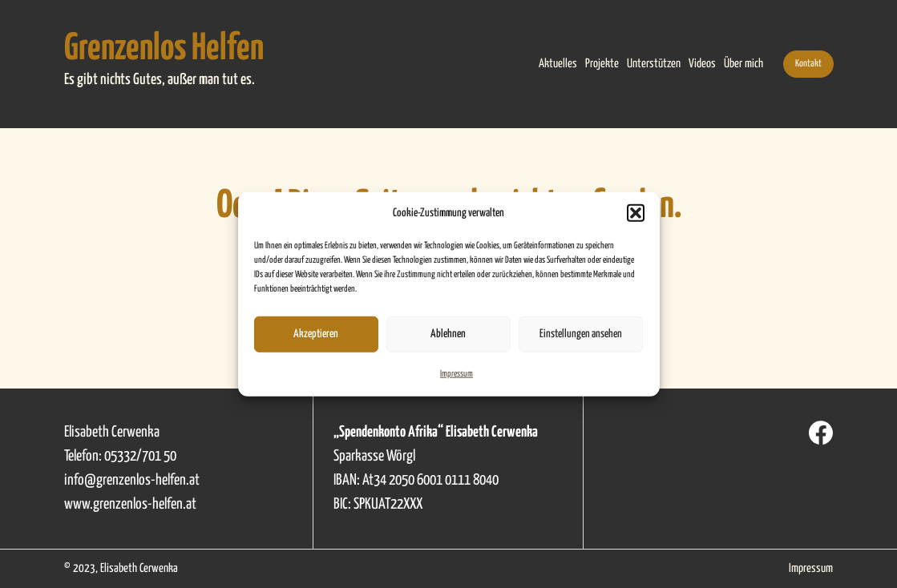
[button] (636, 213)
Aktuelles (558, 64)
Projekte (602, 64)
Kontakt (808, 64)
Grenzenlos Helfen (164, 49)
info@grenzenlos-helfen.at (132, 480)
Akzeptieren (316, 334)
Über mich (743, 64)
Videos (702, 64)
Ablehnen (448, 334)
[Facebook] (821, 433)
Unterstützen (654, 64)
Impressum (457, 373)
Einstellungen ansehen (581, 334)
